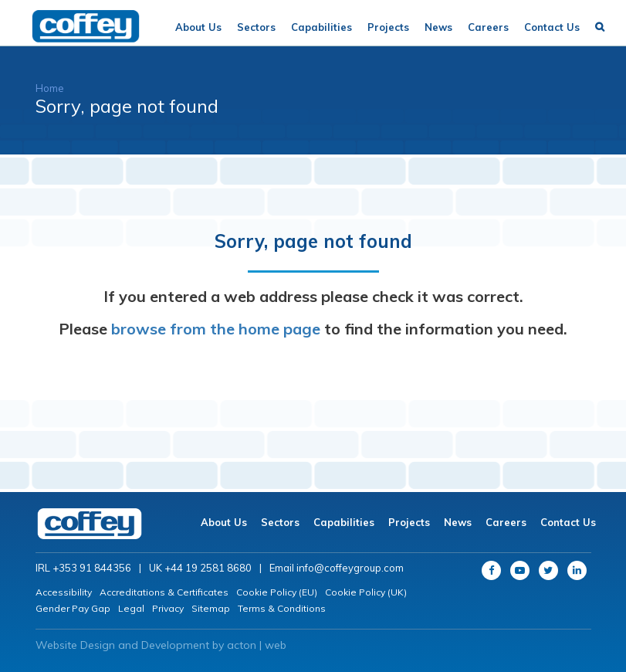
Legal (131, 608)
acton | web (257, 645)
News (438, 27)
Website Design (75, 645)
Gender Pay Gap (73, 608)
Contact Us (552, 27)
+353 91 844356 (92, 568)
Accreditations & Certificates (164, 592)
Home (50, 88)
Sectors (256, 27)
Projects (388, 27)
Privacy (168, 608)
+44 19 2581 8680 (208, 568)
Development (175, 645)
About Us (198, 27)
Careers (488, 27)
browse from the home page (216, 329)
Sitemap (211, 608)
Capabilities (321, 27)
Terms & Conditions (282, 608)
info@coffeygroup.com (350, 568)
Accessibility (64, 592)
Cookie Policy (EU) (277, 592)
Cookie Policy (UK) (366, 592)
